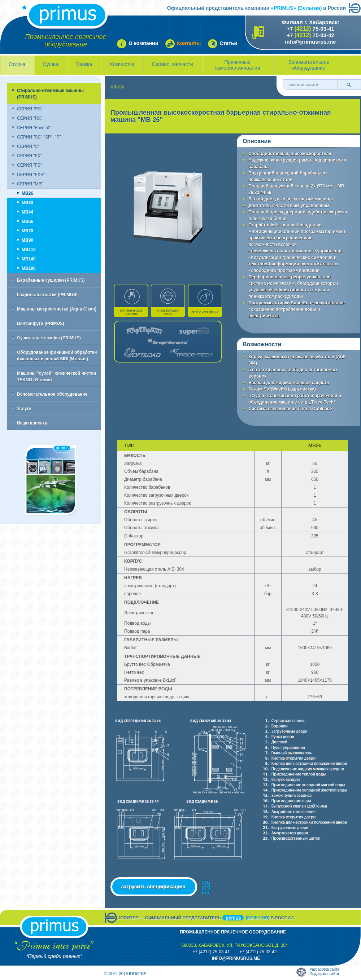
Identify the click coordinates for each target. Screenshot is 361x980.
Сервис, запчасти (173, 64)
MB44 (27, 212)
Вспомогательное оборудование (309, 65)
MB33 (27, 203)
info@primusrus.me (310, 42)
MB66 (27, 221)
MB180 (29, 268)
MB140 (29, 259)
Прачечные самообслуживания (238, 65)
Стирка (17, 64)
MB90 (27, 240)
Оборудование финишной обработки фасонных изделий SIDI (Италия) (57, 356)
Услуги (24, 409)
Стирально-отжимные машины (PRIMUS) (50, 94)
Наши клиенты (33, 423)
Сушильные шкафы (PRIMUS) (49, 338)
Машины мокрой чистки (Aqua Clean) (57, 309)
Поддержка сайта (324, 974)
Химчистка (122, 64)
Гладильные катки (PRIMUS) (47, 295)
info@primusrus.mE (236, 958)
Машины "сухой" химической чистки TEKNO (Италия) (56, 377)
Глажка (84, 64)
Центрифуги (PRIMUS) (41, 324)
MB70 (27, 231)
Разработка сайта (325, 969)
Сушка (50, 64)
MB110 (29, 250)
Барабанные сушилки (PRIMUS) (51, 280)
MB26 (27, 193)
